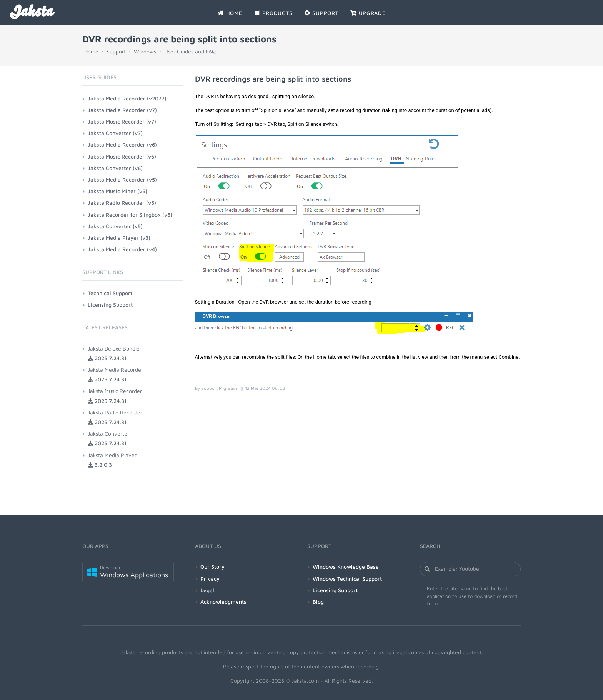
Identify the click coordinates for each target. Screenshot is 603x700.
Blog (318, 602)
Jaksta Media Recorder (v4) (122, 249)
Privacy (210, 579)
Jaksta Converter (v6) (115, 168)
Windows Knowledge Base (346, 567)
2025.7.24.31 (107, 358)
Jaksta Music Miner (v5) (117, 191)
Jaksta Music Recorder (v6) (122, 156)
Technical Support (110, 293)
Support (116, 51)
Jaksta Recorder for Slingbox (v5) (130, 215)
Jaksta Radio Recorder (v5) (122, 203)
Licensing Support (110, 305)
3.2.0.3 (100, 465)
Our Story (212, 567)
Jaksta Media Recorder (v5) (122, 180)
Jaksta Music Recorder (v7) (122, 121)
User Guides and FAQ (190, 51)
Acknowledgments (223, 602)
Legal (207, 590)
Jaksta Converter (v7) (115, 133)
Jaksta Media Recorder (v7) (122, 110)
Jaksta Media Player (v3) (119, 238)
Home (91, 51)
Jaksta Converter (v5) (115, 226)
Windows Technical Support (347, 579)
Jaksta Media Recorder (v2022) (127, 98)
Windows (145, 51)
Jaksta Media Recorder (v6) (122, 145)
